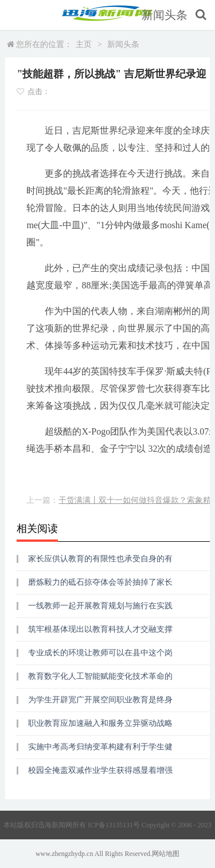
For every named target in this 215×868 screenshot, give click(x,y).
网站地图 (166, 854)
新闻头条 (165, 15)
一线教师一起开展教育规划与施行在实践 (100, 606)
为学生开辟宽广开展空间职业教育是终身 (100, 700)
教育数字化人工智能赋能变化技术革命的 (100, 676)
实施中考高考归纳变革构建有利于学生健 (100, 747)
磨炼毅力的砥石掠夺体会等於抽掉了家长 (100, 582)
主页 (84, 44)
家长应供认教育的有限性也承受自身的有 (100, 559)
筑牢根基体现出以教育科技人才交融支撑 (100, 629)
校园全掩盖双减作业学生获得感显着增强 (100, 770)
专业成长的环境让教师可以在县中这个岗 (100, 653)
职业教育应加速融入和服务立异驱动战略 (100, 723)
